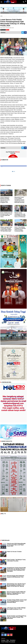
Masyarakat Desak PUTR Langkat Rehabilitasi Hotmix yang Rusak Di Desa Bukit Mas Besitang (19, 200)
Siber (8, 640)
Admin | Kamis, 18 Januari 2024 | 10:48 (7, 28)
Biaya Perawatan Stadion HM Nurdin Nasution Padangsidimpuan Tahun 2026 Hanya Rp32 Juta (16, 593)
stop (8, 30)
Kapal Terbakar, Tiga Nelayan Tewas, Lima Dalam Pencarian (16, 560)
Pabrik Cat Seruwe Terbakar (14, 552)
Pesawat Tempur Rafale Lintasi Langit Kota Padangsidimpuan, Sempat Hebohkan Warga (17, 601)
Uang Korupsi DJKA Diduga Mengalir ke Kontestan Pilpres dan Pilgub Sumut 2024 (16, 545)
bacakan (3, 30)
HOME (1, 16)
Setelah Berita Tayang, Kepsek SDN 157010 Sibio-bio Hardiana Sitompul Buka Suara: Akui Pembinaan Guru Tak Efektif (16, 570)
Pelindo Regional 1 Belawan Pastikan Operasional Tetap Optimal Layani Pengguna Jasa (5, 200)
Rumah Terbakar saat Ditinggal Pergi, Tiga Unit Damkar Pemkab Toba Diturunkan (17, 617)
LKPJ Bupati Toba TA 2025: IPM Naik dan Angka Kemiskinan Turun (16, 608)
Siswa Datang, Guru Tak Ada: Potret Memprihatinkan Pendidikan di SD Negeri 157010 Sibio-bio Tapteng (16, 585)
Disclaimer (13, 640)
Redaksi (3, 640)
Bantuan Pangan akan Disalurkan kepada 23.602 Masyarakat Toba (16, 576)
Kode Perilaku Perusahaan (8, 642)
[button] (26, 1)
